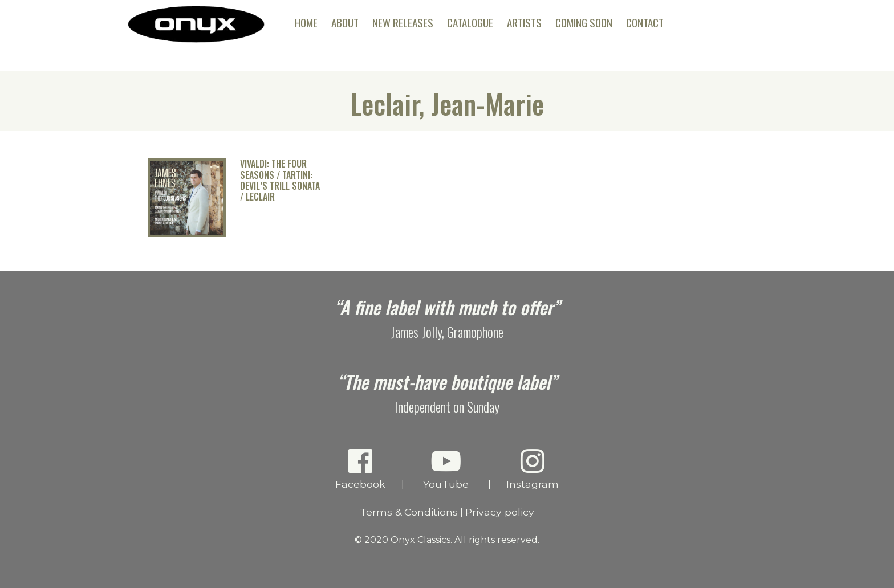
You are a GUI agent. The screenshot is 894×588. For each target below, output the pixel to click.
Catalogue (470, 23)
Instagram (533, 469)
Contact (645, 23)
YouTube (446, 469)
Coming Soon (584, 23)
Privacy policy (500, 512)
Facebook (361, 469)
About (345, 23)
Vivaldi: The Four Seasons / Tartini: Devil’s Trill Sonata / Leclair (280, 180)
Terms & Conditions (409, 512)
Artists (524, 23)
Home (306, 23)
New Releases (403, 23)
